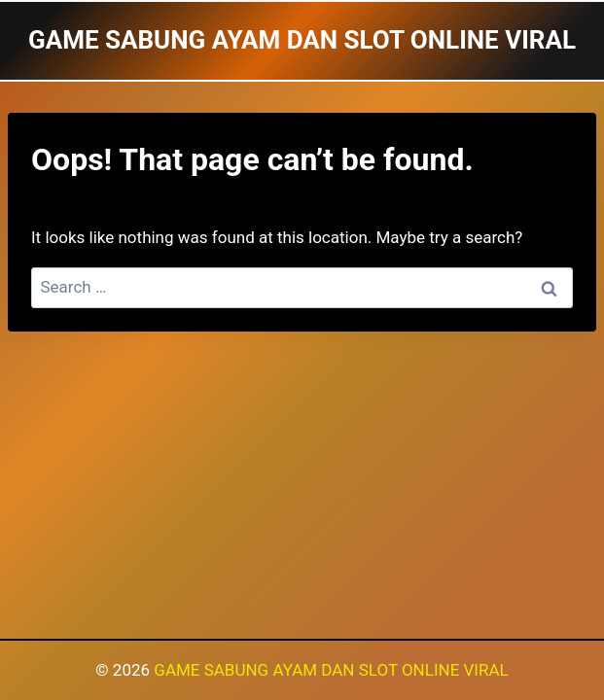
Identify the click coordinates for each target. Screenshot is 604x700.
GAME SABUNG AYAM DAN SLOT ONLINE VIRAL (331, 670)
